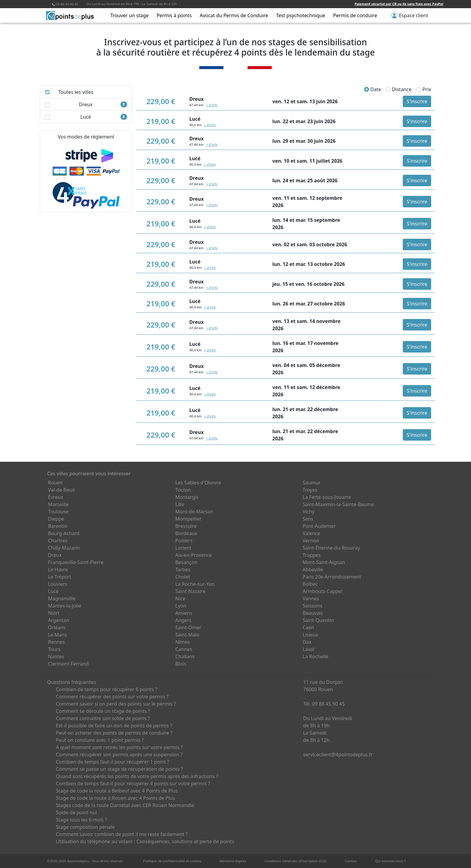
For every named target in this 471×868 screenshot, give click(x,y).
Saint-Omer (188, 627)
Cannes (184, 649)
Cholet (183, 577)
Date (373, 89)
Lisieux (310, 635)
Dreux (55, 555)
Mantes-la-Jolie (65, 606)
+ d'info (212, 105)
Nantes (56, 656)
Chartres (58, 541)
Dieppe (56, 519)
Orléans (57, 627)
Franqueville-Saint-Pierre (76, 562)
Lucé (53, 591)
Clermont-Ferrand (68, 664)
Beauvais (313, 613)
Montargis (187, 497)
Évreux (56, 497)
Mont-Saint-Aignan (324, 562)
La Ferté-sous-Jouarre (327, 497)
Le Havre (58, 570)
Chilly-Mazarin (64, 548)
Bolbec (310, 584)
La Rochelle (315, 656)
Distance (399, 89)
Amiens (184, 613)
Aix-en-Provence (194, 555)
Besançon (186, 562)
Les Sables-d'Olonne (198, 483)
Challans (185, 656)
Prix (424, 89)
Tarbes (183, 570)
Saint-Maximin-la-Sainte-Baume (338, 504)
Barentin (58, 526)
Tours (54, 649)
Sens (308, 519)
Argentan (59, 620)
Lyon (181, 606)
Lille (180, 504)
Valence (311, 533)
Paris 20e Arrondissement (332, 577)
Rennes (56, 642)
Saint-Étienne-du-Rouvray (331, 548)
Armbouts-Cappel (322, 591)
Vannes (311, 598)
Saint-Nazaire (191, 591)
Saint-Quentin (318, 620)
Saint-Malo (187, 635)
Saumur (311, 483)
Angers (183, 620)
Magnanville (62, 598)
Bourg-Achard (64, 533)
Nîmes (183, 642)
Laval (308, 649)
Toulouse (58, 512)
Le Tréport (60, 577)
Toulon (183, 490)
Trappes (312, 555)
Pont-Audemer (319, 526)
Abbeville (313, 570)
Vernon (311, 541)
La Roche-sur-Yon (195, 584)
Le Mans (58, 635)
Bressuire (186, 526)
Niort (54, 613)
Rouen (55, 483)
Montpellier (189, 519)
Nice (180, 598)
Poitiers (184, 541)
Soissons (312, 606)
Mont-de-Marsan (194, 512)
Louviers (58, 584)
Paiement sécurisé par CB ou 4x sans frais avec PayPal (399, 4)
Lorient (184, 548)
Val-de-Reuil (61, 490)
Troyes (310, 490)
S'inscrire (417, 101)
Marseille (58, 504)
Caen (308, 627)
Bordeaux (186, 533)
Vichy (308, 512)
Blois (181, 664)
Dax (307, 642)
